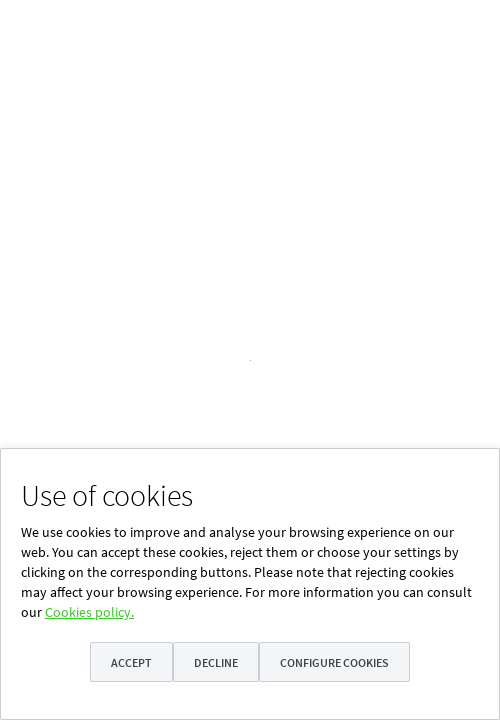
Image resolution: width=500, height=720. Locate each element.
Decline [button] (216, 662)
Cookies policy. (89, 612)
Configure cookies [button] (335, 662)
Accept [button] (130, 662)
